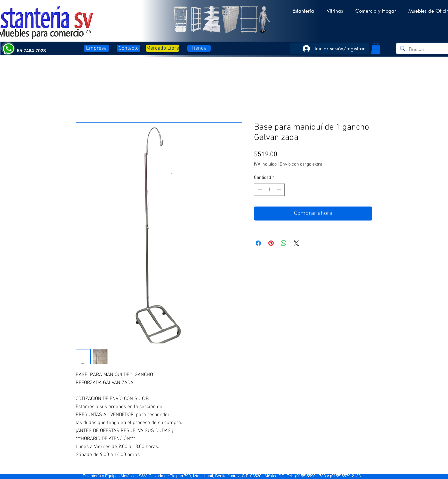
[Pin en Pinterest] (271, 243)
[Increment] (279, 190)
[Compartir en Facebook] (258, 243)
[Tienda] (199, 48)
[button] (303, 8)
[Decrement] (259, 190)
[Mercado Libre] (162, 48)
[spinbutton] (269, 190)
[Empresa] (96, 48)
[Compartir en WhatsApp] (284, 243)
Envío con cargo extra (301, 164)
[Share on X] (296, 243)
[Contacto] (129, 48)
